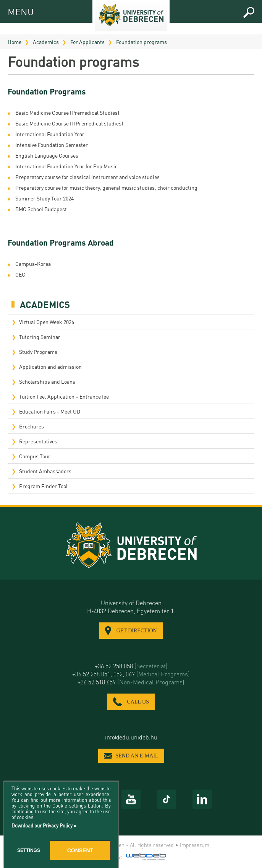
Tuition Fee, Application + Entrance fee (64, 396)
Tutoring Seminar (40, 337)
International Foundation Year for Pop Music (66, 166)
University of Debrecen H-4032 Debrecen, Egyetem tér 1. (131, 607)
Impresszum (195, 845)
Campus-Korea (34, 264)
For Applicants (87, 42)
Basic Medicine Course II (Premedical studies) (69, 123)
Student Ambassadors (45, 471)
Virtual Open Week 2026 (47, 322)
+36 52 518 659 (131, 682)
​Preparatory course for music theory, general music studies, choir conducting (106, 187)
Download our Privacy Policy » (44, 825)
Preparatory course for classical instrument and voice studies (87, 177)
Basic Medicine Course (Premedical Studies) (67, 112)
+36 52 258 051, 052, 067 (131, 674)
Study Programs (38, 352)
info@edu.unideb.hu (131, 737)
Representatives (38, 441)
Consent (80, 850)
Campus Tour (35, 456)
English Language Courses (47, 155)
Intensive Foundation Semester (52, 145)
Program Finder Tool (43, 486)
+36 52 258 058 (131, 666)
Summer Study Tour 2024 (44, 198)
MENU (14, 11)
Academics (46, 42)
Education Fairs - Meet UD (50, 411)
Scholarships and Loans (47, 381)
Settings (29, 850)
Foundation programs (142, 42)
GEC (20, 274)
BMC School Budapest (41, 209)
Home (15, 42)
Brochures (32, 426)
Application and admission (50, 366)
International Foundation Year (50, 134)
